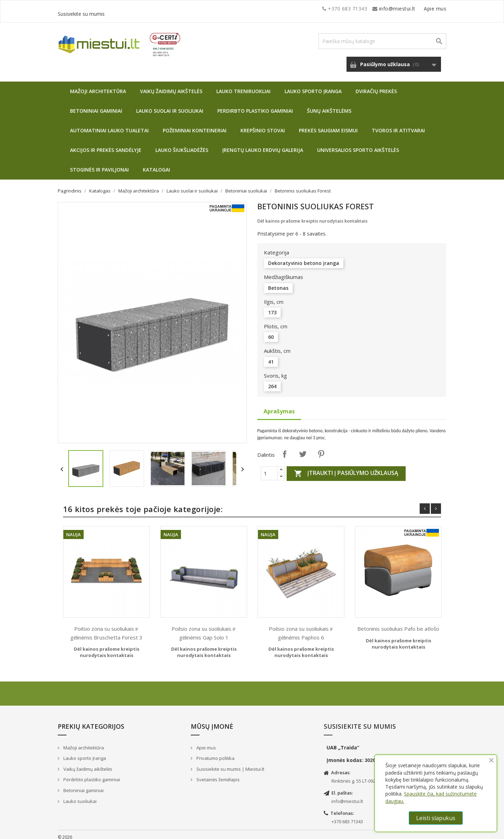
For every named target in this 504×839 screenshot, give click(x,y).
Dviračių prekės (376, 86)
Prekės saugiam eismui (328, 125)
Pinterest (321, 449)
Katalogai (156, 164)
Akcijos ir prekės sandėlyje (106, 145)
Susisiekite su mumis (421, 9)
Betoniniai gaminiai (96, 106)
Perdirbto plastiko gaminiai (255, 106)
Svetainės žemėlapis (218, 774)
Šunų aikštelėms (329, 106)
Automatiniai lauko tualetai (109, 125)
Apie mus (379, 9)
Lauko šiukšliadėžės (182, 145)
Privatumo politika (215, 753)
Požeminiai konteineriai (195, 125)
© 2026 (65, 832)
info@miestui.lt (128, 9)
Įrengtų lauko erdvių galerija (263, 145)
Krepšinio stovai (263, 125)
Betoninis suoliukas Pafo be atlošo (398, 623)
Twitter (303, 449)
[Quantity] (269, 468)
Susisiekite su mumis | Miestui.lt (230, 764)
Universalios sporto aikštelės (358, 145)
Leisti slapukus (436, 818)
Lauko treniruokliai (243, 86)
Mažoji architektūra (98, 86)
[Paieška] (382, 36)
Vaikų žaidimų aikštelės (171, 86)
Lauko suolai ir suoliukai (170, 106)
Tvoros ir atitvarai (398, 125)
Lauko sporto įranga (313, 86)
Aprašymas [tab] (279, 406)
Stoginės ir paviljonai (99, 164)
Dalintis (285, 449)
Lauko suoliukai (79, 796)
